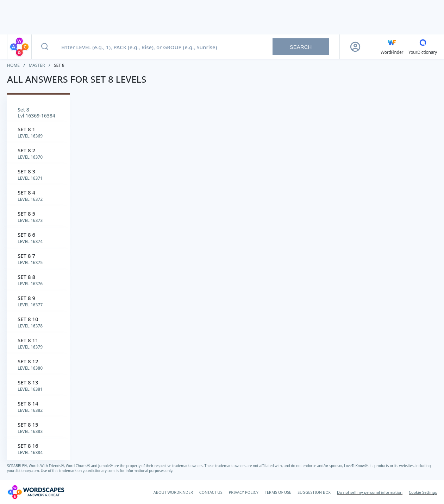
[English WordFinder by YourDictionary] (392, 47)
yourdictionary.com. (24, 471)
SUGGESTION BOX (314, 492)
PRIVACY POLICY (244, 492)
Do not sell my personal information (370, 492)
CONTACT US (211, 492)
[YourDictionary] (423, 47)
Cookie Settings (423, 492)
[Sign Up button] (355, 47)
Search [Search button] (301, 47)
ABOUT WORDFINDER (173, 492)
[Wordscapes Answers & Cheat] (36, 492)
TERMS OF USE (278, 492)
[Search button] (45, 47)
